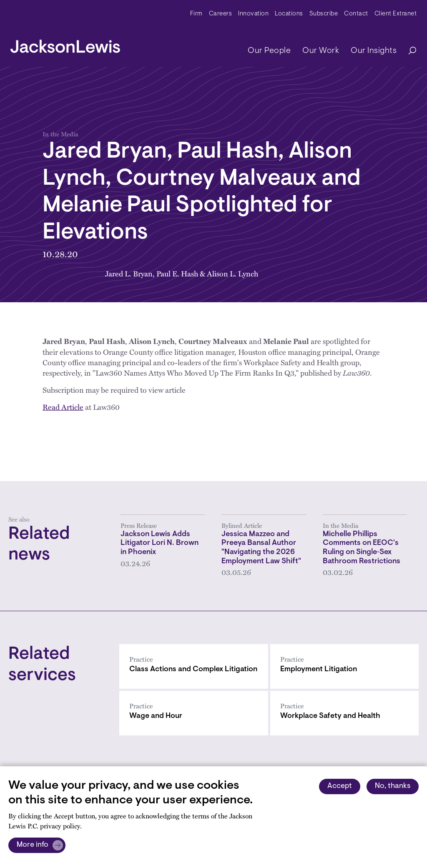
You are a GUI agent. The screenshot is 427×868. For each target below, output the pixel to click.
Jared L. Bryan (129, 273)
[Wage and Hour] (194, 713)
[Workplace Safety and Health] (345, 713)
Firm (196, 14)
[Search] (408, 51)
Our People (269, 51)
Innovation (253, 14)
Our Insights (374, 51)
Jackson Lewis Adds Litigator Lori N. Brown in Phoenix (159, 543)
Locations (289, 14)
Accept (340, 786)
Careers (221, 14)
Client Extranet (396, 14)
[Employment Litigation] (345, 666)
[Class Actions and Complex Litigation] (194, 666)
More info (33, 845)
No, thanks (393, 786)
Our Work (321, 51)
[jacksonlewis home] (65, 44)
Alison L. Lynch (232, 273)
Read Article (63, 407)
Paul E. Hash (177, 273)
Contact (356, 14)
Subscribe (324, 14)
